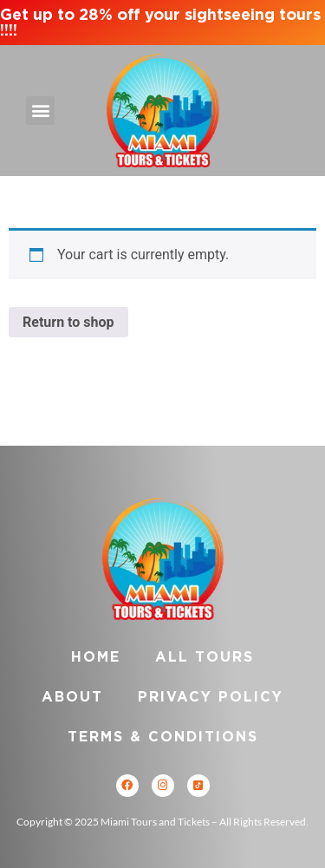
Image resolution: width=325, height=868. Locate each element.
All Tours (205, 657)
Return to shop (68, 322)
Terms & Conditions (163, 737)
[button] (40, 111)
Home (96, 657)
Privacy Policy (211, 697)
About (72, 697)
